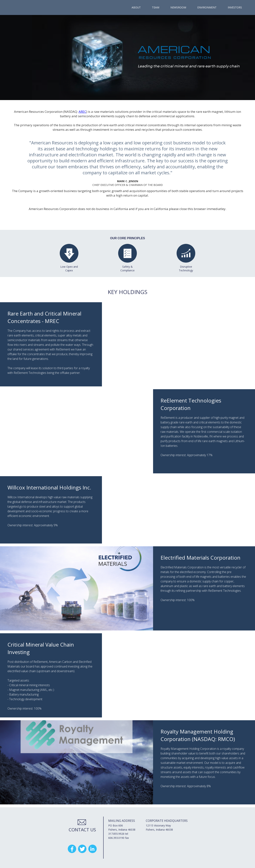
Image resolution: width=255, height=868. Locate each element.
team (156, 7)
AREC (82, 112)
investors (235, 7)
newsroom (178, 7)
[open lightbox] (127, 58)
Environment (207, 7)
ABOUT (136, 7)
